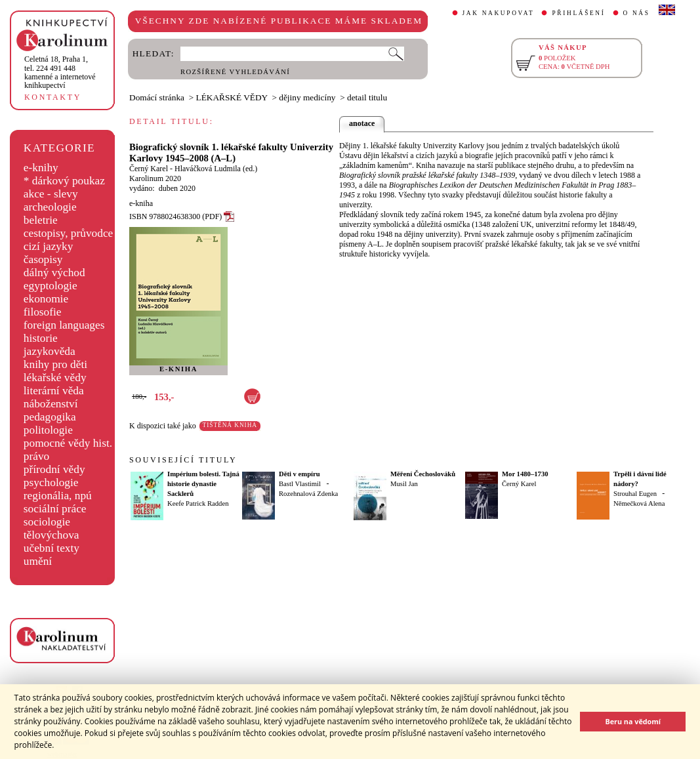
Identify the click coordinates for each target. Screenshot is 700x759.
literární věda (54, 391)
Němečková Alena (639, 503)
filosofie (43, 312)
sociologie (47, 522)
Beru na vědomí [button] (633, 721)
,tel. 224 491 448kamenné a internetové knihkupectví (60, 72)
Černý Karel (149, 169)
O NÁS (637, 13)
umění (38, 561)
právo (36, 456)
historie (41, 338)
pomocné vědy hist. (68, 443)
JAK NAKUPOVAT (499, 13)
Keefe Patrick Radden (198, 503)
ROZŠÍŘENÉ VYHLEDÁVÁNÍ (235, 72)
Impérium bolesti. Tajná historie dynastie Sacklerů (203, 484)
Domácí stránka (157, 97)
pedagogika (50, 417)
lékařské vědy (55, 378)
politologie (48, 430)
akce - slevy (51, 194)
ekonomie (46, 299)
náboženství (51, 404)
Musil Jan (404, 484)
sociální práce (55, 509)
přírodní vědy (54, 469)
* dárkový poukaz (64, 181)
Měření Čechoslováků (423, 474)
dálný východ (54, 273)
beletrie (41, 220)
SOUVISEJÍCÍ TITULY (183, 460)
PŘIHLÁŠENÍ (578, 13)
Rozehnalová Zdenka (308, 494)
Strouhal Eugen (635, 494)
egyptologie (51, 286)
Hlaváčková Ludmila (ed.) (216, 169)
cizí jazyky (49, 246)
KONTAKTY (53, 97)
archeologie (50, 207)
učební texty (51, 548)
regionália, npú (58, 496)
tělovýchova (51, 535)
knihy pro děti (55, 364)
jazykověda (50, 351)
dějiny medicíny (307, 97)
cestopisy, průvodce (69, 233)
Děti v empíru (299, 474)
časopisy (43, 259)
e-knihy (41, 168)
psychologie (51, 482)
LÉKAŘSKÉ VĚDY (232, 97)
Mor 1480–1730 (525, 474)
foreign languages (64, 325)
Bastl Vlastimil (300, 484)
